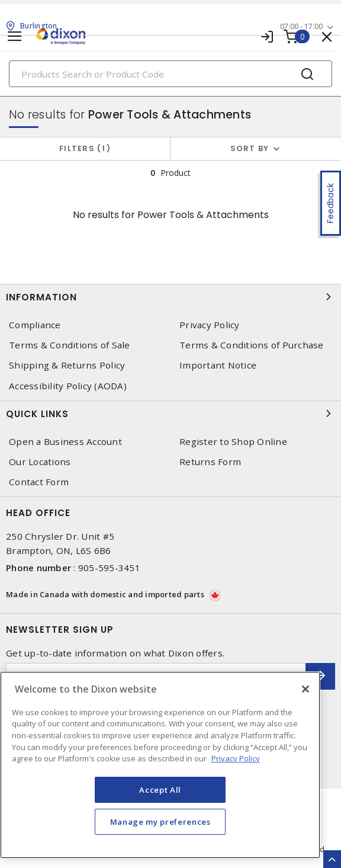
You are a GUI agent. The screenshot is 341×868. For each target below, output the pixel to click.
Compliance (35, 325)
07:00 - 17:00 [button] (301, 26)
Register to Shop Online (233, 442)
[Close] (305, 689)
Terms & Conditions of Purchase (252, 345)
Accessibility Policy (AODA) (68, 386)
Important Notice (218, 365)
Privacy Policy (210, 325)
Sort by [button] (250, 148)
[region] (160, 765)
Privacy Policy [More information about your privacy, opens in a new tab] (236, 758)
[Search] (170, 74)
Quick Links (170, 414)
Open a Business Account (65, 442)
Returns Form (210, 462)
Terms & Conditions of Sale (70, 345)
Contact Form (39, 482)
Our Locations (40, 462)
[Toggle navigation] (15, 36)
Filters (85, 148)
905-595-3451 (109, 568)
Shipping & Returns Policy (67, 365)
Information (170, 297)
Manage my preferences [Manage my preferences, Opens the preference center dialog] (160, 822)
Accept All (160, 790)
